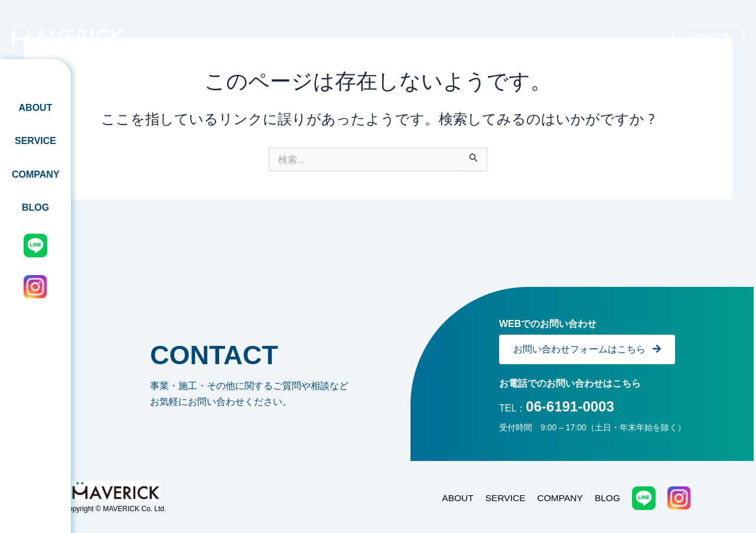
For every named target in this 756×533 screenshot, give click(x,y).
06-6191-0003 (570, 406)
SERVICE (35, 141)
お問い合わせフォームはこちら (587, 349)
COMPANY (36, 174)
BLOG (35, 207)
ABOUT (36, 108)
